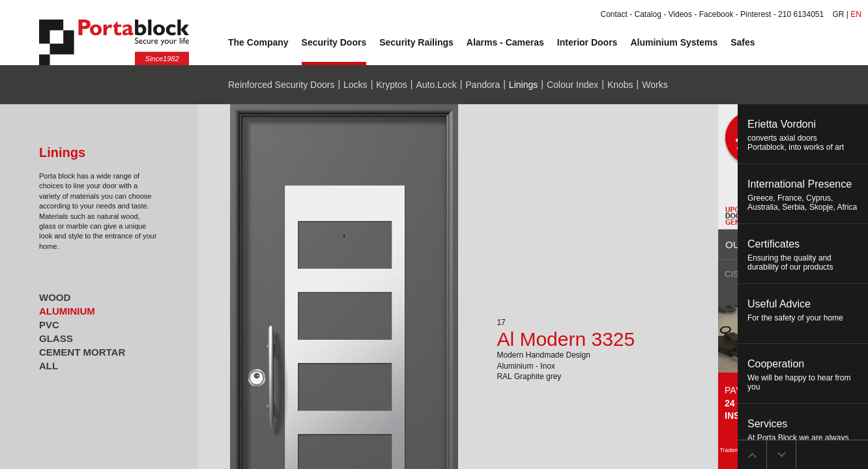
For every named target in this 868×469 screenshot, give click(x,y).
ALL (49, 366)
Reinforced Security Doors (281, 85)
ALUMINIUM (67, 311)
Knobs (620, 85)
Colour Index (572, 85)
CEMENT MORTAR (82, 352)
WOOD (55, 297)
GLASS (56, 338)
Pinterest (756, 14)
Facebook (716, 14)
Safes (743, 42)
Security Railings (416, 42)
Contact (614, 14)
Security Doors (334, 42)
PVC (49, 325)
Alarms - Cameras (505, 42)
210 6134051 (801, 14)
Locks (355, 85)
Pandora (483, 85)
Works (655, 85)
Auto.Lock (436, 85)
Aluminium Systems (674, 42)
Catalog (648, 14)
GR (839, 14)
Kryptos (391, 85)
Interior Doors (587, 42)
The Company (258, 42)
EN (856, 14)
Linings (523, 85)
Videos (680, 14)
